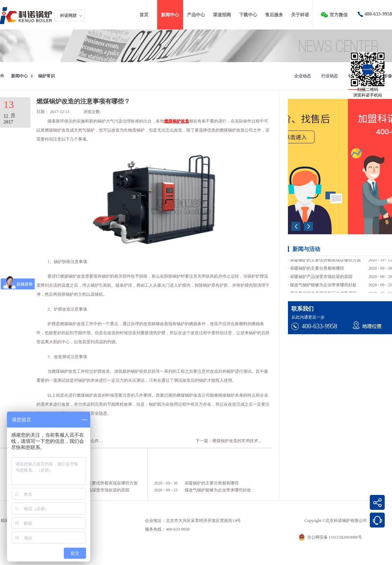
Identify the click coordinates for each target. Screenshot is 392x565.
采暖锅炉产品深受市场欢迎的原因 (98, 490)
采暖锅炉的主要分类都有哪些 (212, 483)
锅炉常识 (46, 76)
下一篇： (235, 441)
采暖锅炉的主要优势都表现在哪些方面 (102, 483)
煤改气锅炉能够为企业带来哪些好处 (218, 490)
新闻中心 (19, 76)
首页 (144, 15)
